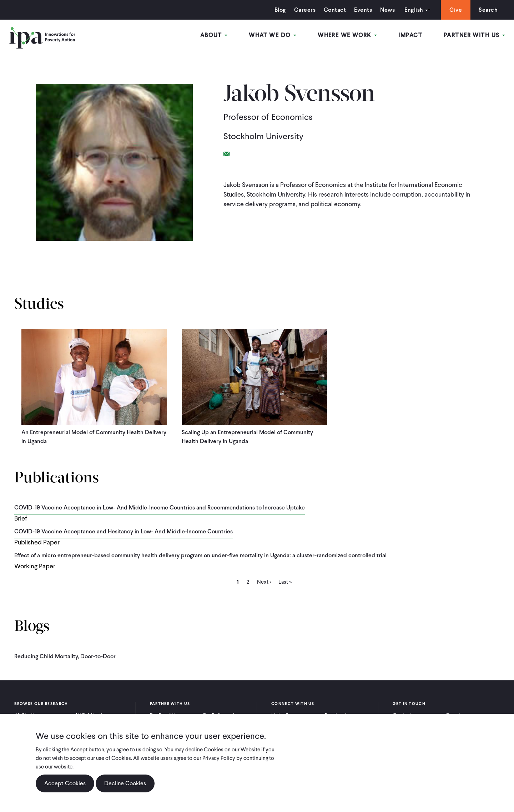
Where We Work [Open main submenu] (347, 35)
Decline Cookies (125, 783)
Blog (280, 10)
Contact (335, 10)
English (414, 10)
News (387, 10)
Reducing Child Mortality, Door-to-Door (65, 656)
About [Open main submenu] (214, 35)
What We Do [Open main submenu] (273, 35)
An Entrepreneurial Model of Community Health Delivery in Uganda (94, 437)
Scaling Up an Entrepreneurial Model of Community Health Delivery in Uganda (247, 437)
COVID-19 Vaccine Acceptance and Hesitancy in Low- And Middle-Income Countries (124, 531)
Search (488, 10)
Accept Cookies (65, 783)
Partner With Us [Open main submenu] (474, 35)
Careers (305, 10)
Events (363, 10)
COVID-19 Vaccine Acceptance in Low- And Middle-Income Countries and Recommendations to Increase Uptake (160, 507)
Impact (410, 35)
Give (456, 10)
